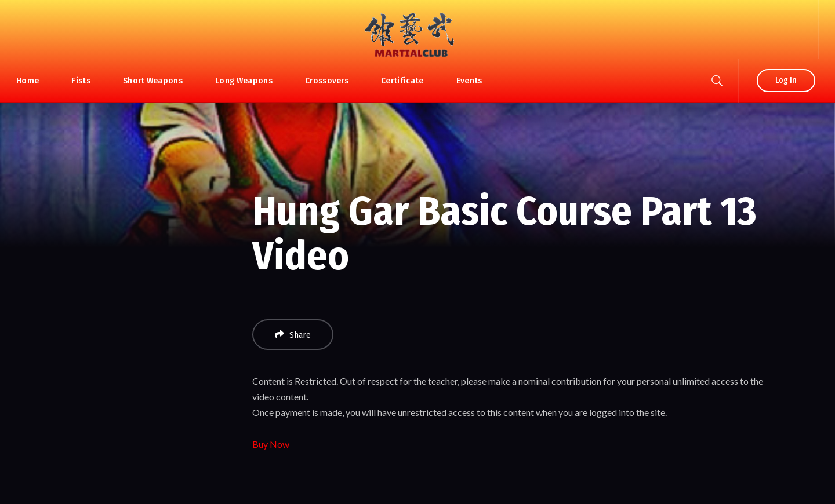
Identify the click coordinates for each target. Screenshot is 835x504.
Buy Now (271, 444)
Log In (786, 80)
